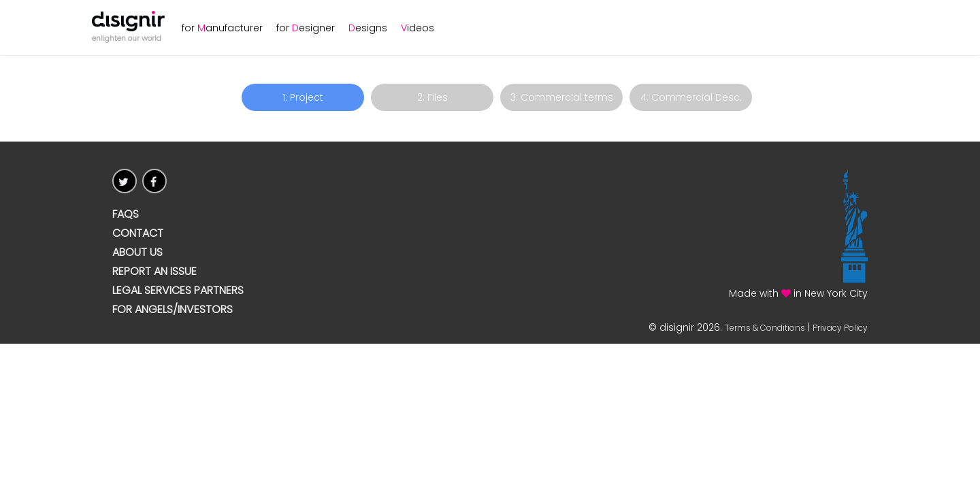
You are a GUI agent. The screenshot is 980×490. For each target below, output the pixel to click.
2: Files (432, 97)
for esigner (306, 28)
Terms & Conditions (765, 328)
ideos (418, 28)
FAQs (126, 214)
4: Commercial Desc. (691, 97)
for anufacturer (222, 28)
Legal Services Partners (178, 291)
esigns (368, 28)
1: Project (303, 97)
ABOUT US (137, 252)
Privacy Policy (840, 328)
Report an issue (154, 272)
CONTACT (138, 233)
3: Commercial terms (562, 97)
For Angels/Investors (173, 310)
